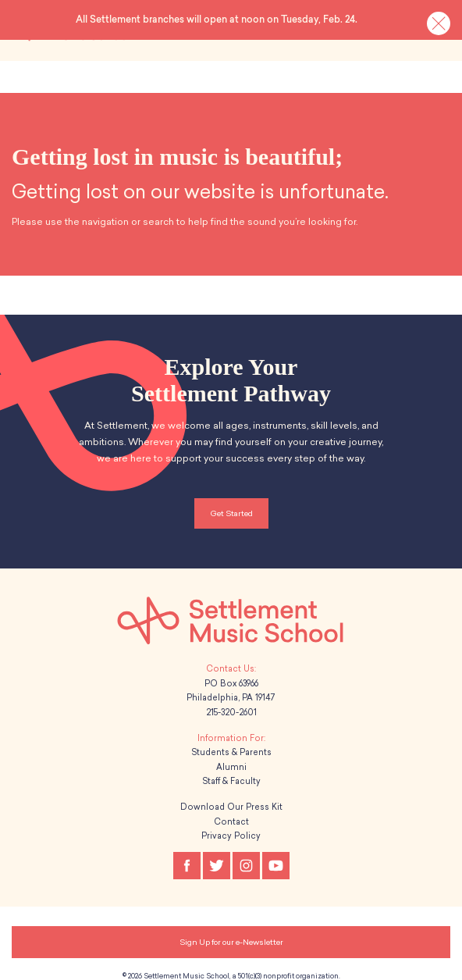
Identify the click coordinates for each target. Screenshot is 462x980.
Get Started (231, 505)
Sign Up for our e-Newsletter (231, 934)
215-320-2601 (231, 704)
